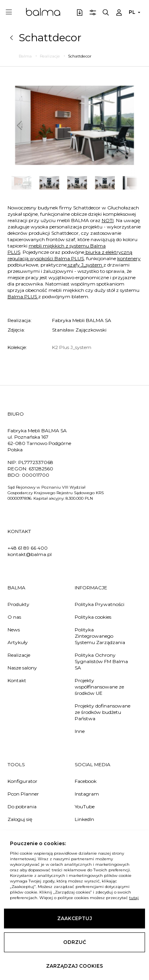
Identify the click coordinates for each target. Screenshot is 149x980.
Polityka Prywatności (100, 604)
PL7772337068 (36, 462)
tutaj (134, 898)
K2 (56, 347)
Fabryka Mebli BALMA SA (82, 320)
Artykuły (18, 642)
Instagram (87, 794)
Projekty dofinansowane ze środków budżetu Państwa (103, 712)
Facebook (86, 781)
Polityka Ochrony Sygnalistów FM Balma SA (101, 661)
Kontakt (17, 680)
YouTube (85, 806)
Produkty (18, 604)
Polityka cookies (93, 617)
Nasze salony (22, 668)
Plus (65, 347)
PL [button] (132, 12)
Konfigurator (22, 781)
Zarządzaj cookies (74, 966)
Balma (43, 12)
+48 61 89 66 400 (28, 548)
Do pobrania (22, 806)
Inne (80, 731)
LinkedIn (84, 819)
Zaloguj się (20, 819)
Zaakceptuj (75, 918)
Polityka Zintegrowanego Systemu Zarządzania (100, 636)
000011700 (36, 475)
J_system (81, 347)
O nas (14, 617)
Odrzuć (75, 942)
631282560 (41, 469)
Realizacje (19, 655)
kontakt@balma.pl (30, 554)
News (14, 630)
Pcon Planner (23, 794)
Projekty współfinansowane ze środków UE (99, 687)
